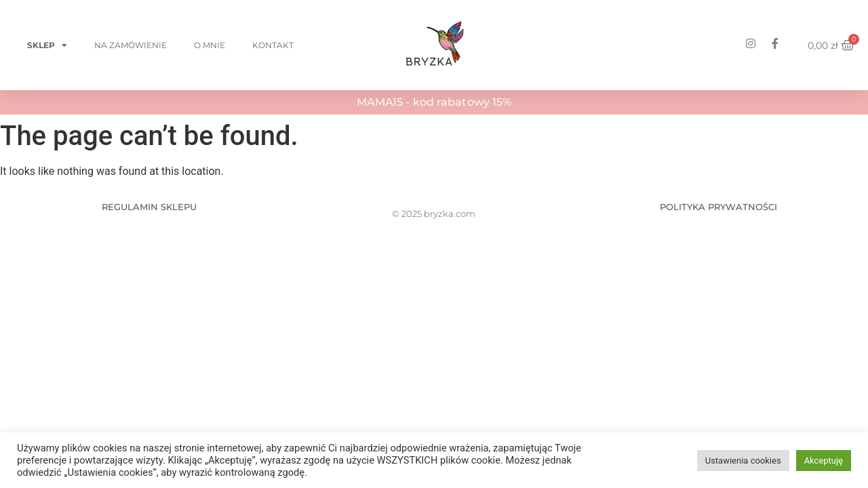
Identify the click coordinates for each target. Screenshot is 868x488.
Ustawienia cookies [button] (743, 461)
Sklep (47, 45)
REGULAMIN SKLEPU (149, 207)
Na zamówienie (131, 45)
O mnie (210, 45)
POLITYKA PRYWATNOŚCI (718, 207)
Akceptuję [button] (824, 461)
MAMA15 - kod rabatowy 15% (434, 102)
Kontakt (273, 45)
